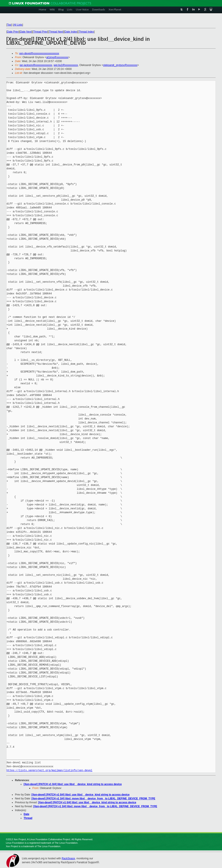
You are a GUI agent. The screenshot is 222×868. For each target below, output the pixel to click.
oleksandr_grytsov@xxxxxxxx (120, 65)
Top (9, 25)
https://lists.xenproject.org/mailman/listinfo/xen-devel (49, 770)
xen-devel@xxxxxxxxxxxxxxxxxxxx (39, 53)
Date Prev (13, 32)
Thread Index (86, 32)
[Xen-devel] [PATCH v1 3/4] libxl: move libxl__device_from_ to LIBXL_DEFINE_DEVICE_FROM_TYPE (93, 799)
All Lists (18, 25)
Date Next (26, 32)
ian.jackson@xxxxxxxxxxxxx (36, 65)
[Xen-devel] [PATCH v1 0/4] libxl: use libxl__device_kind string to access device (73, 784)
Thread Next (56, 32)
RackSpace (68, 858)
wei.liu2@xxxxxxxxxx (66, 65)
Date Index (71, 32)
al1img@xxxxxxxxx (57, 57)
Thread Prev (40, 32)
